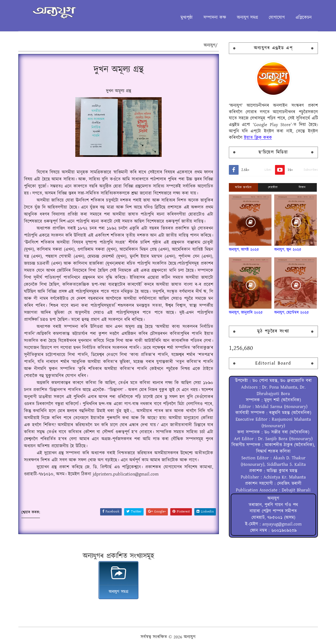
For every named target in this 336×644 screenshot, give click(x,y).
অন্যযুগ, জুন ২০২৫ (288, 250)
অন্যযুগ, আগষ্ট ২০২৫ (244, 250)
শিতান (302, 187)
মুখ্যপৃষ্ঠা (187, 18)
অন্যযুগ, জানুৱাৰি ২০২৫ (246, 313)
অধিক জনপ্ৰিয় (243, 187)
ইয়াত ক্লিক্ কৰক (258, 138)
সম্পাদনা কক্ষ (215, 18)
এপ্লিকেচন (304, 18)
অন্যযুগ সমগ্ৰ (247, 18)
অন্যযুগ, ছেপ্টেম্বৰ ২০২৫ (292, 313)
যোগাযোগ (277, 18)
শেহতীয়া (273, 187)
